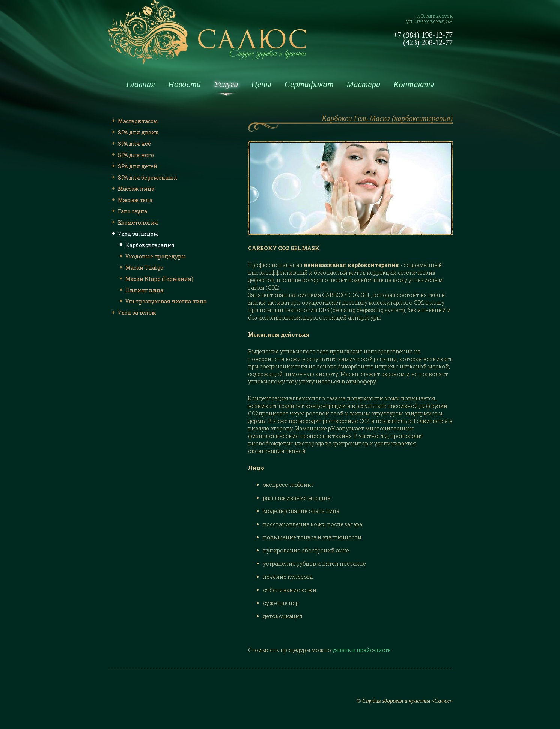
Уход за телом (133, 313)
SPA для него (132, 155)
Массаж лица (132, 189)
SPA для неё (131, 144)
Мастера (363, 84)
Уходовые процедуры (152, 256)
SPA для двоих (134, 132)
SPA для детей (134, 166)
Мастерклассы (134, 121)
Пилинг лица (141, 290)
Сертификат (309, 84)
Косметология (134, 223)
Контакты (414, 84)
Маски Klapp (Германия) (156, 279)
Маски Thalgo (141, 268)
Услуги (226, 84)
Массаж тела (131, 200)
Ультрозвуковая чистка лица (162, 301)
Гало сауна (129, 211)
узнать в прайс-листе (361, 650)
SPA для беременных (144, 177)
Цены (261, 84)
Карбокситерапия (146, 245)
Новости (184, 84)
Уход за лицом (134, 234)
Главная (141, 84)
